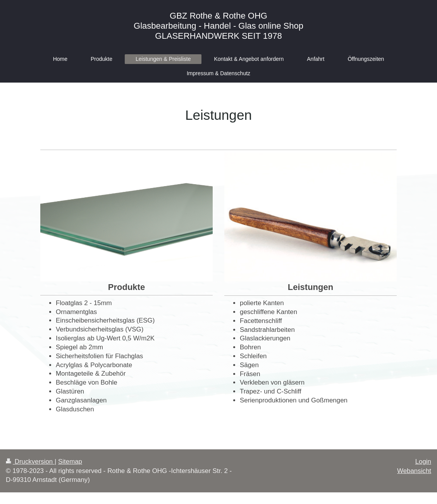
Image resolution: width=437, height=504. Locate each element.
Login (423, 462)
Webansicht (414, 471)
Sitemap (70, 462)
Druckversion (30, 462)
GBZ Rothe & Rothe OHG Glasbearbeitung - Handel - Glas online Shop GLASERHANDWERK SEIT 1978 (218, 26)
